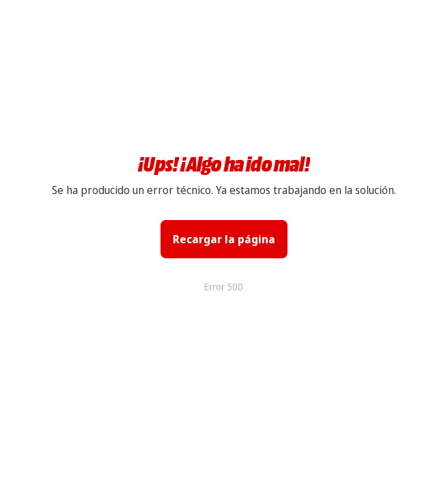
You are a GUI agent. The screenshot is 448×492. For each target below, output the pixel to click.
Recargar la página (224, 239)
